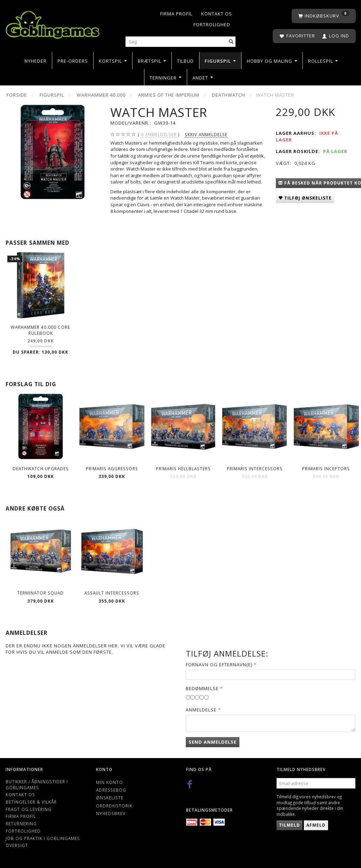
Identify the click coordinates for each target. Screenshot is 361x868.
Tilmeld (290, 825)
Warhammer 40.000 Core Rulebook (40, 330)
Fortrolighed (212, 25)
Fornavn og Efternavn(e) (219, 665)
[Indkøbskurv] (324, 16)
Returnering (21, 824)
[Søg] (231, 42)
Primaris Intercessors (255, 468)
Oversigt (17, 845)
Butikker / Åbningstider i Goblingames (37, 784)
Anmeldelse (201, 710)
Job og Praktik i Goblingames (43, 838)
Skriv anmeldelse (206, 134)
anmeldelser (159, 135)
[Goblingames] (53, 23)
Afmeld (316, 825)
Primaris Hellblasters (183, 468)
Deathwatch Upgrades (41, 468)
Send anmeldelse (213, 742)
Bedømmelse (202, 688)
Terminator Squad (40, 593)
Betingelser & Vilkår (31, 802)
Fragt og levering (29, 809)
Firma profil (176, 14)
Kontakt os (217, 14)
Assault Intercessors (112, 593)
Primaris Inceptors (326, 468)
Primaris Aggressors (112, 468)
